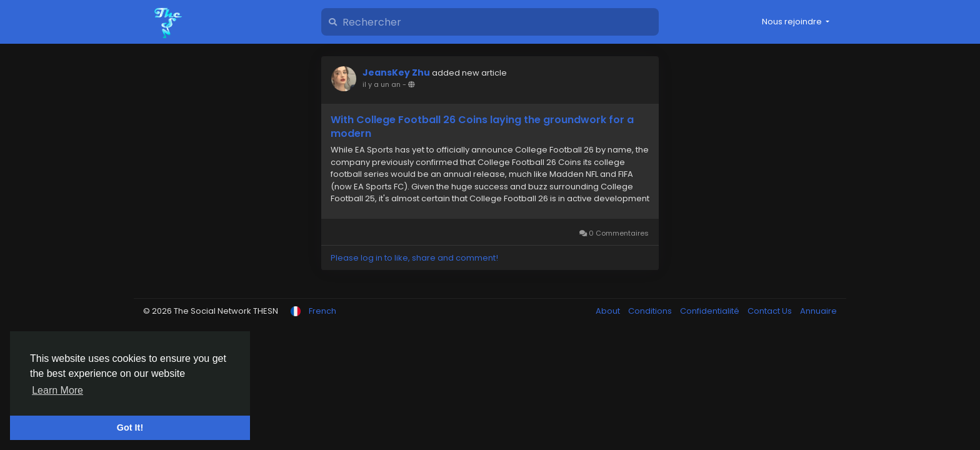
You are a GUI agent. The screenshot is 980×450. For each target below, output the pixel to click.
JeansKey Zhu (396, 72)
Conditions (651, 311)
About (609, 311)
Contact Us (771, 311)
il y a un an (382, 84)
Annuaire (818, 311)
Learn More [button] (57, 390)
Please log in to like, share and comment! (414, 258)
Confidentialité (711, 311)
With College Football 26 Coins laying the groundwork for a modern (482, 127)
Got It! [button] (130, 427)
